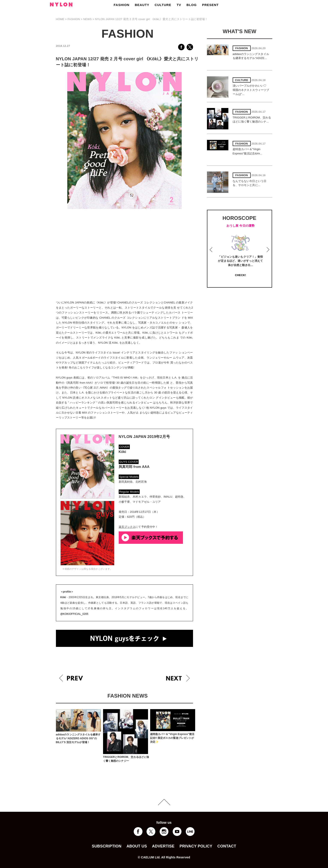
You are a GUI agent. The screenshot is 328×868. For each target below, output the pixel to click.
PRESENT (210, 5)
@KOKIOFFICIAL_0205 (74, 614)
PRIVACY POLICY (196, 846)
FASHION (122, 5)
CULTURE (163, 5)
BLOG (192, 5)
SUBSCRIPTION (106, 846)
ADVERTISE (163, 846)
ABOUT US (137, 846)
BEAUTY (142, 5)
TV (179, 5)
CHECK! (240, 275)
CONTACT (227, 846)
